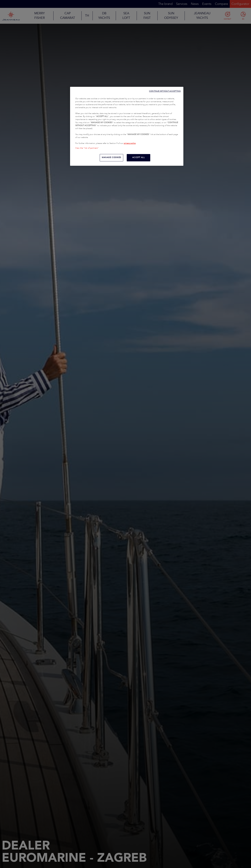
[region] (127, 126)
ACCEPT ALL (139, 158)
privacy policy (130, 143)
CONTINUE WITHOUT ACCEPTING (165, 91)
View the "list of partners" (87, 148)
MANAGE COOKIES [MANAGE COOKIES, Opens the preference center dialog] (111, 158)
